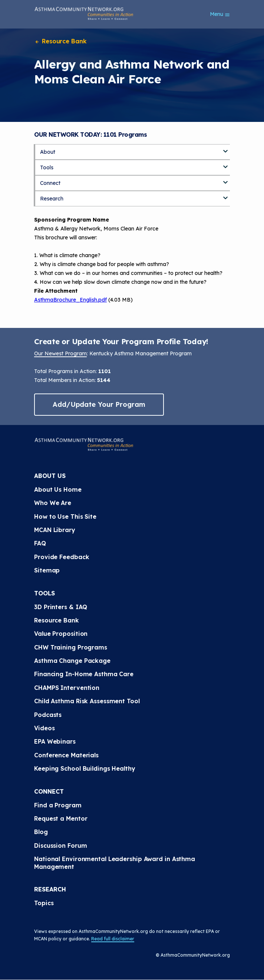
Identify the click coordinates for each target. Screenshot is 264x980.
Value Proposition (61, 634)
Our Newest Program (60, 353)
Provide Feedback (62, 557)
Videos (44, 728)
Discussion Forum (60, 846)
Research (52, 199)
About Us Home (58, 489)
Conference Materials (66, 755)
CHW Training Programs (71, 647)
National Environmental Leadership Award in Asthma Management (115, 863)
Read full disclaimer (113, 939)
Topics (44, 903)
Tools (47, 167)
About (48, 152)
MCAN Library (55, 530)
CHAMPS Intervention (67, 688)
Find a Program (58, 805)
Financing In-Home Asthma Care (84, 674)
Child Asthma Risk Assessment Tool (87, 701)
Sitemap (47, 570)
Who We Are (53, 503)
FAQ (40, 543)
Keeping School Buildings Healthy (85, 768)
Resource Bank (60, 41)
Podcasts (48, 715)
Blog (41, 832)
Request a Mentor (61, 818)
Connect (50, 183)
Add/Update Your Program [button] (99, 404)
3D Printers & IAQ (61, 607)
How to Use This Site (65, 516)
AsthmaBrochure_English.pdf (70, 300)
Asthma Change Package (72, 661)
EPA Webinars (55, 741)
